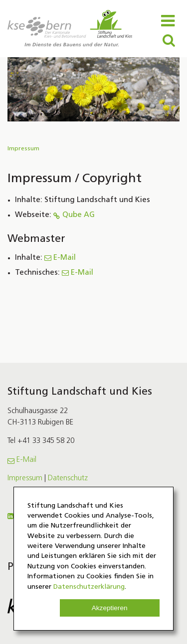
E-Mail (65, 258)
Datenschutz (68, 479)
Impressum (23, 149)
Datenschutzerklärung (89, 587)
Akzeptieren (110, 608)
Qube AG (79, 215)
